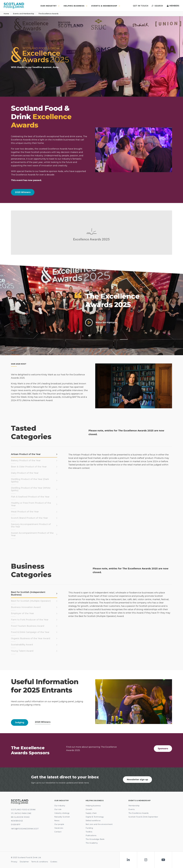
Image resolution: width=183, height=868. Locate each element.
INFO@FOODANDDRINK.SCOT (25, 829)
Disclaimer (24, 862)
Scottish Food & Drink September (143, 817)
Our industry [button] (50, 6)
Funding (89, 828)
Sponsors (163, 749)
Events (132, 809)
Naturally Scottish (62, 817)
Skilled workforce (93, 821)
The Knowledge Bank (95, 839)
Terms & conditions (40, 862)
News (57, 821)
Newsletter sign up (137, 780)
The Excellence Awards (50, 14)
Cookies (54, 862)
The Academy (92, 843)
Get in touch (141, 6)
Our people (59, 824)
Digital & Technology (95, 817)
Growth (89, 809)
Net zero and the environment (99, 824)
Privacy (14, 862)
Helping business (93, 806)
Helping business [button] (75, 6)
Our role (58, 809)
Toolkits (89, 832)
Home (7, 14)
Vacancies (59, 828)
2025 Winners (23, 192)
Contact (58, 832)
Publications (91, 835)
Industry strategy (62, 813)
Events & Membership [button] (106, 6)
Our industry (60, 806)
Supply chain (91, 813)
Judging (20, 722)
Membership (134, 806)
